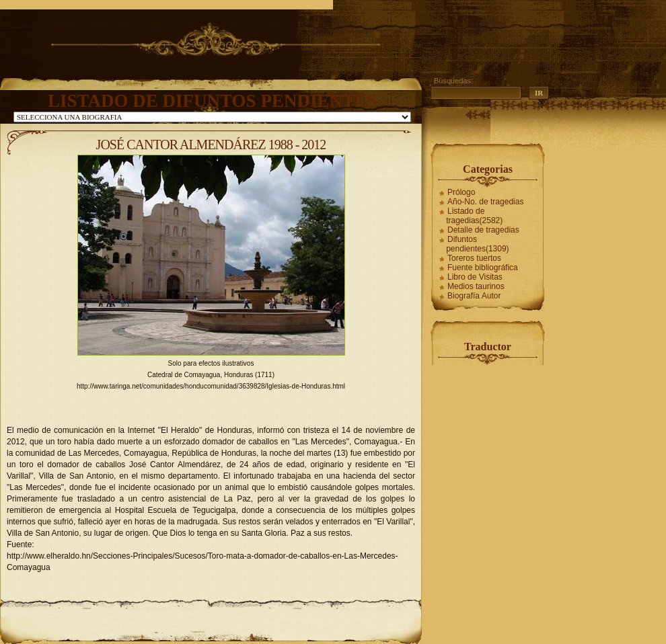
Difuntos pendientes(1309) (477, 244)
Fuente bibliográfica (483, 268)
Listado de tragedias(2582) (474, 216)
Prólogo (461, 192)
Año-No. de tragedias (485, 202)
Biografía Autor (474, 296)
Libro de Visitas (475, 277)
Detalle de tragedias (483, 230)
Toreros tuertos (474, 258)
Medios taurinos (476, 286)
